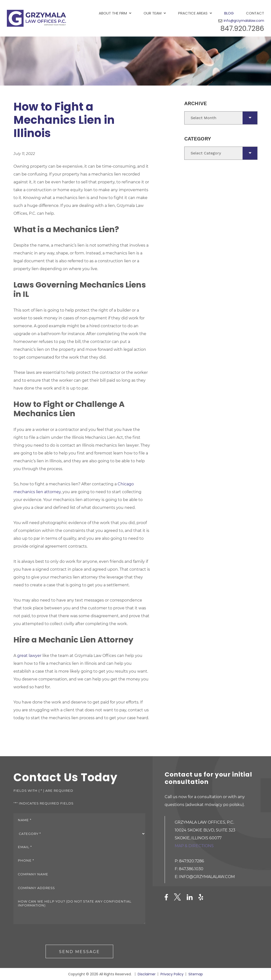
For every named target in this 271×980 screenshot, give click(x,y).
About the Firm (113, 13)
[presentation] (51, 935)
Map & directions (194, 846)
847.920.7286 (242, 29)
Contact (255, 13)
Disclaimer (147, 974)
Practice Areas (193, 13)
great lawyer (29, 656)
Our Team (153, 13)
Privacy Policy (172, 974)
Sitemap (196, 974)
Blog (229, 13)
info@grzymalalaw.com (244, 21)
